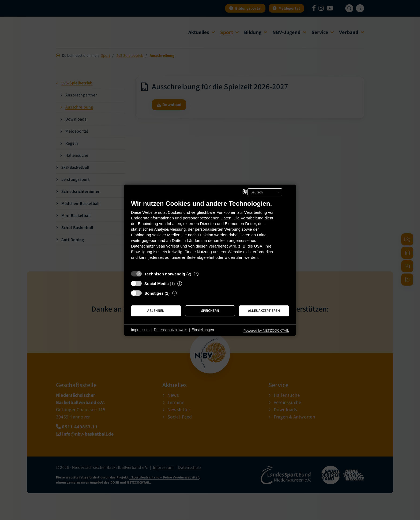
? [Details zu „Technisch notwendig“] (196, 274)
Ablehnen (156, 311)
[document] (210, 233)
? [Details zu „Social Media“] (180, 283)
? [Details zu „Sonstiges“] (175, 293)
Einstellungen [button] (203, 330)
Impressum (140, 330)
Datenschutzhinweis (170, 330)
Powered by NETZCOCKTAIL (266, 330)
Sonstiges (154, 293)
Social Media (157, 283)
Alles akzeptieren (264, 311)
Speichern (210, 311)
